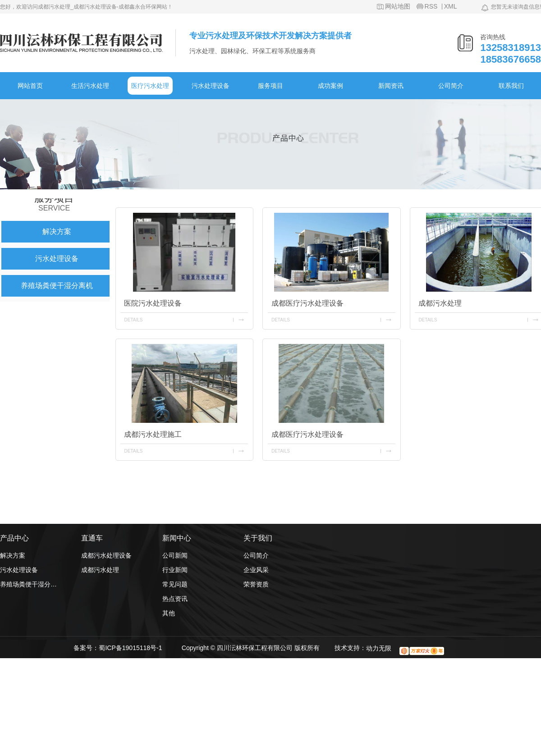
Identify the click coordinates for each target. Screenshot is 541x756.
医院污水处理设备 (153, 303)
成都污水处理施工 (153, 434)
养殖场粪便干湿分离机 (57, 286)
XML (451, 7)
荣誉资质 (256, 584)
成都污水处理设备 (106, 555)
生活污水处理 (90, 86)
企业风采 (256, 570)
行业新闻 (175, 570)
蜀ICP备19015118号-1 (130, 648)
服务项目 (270, 86)
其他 (169, 613)
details (133, 320)
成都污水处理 (100, 570)
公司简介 (451, 86)
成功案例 (330, 86)
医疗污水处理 (150, 86)
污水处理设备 (211, 86)
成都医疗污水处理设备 (307, 303)
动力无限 (379, 648)
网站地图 (398, 7)
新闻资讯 (391, 86)
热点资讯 (175, 599)
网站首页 (30, 86)
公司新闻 (175, 555)
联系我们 (511, 86)
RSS (431, 7)
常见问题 (175, 584)
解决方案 (57, 231)
